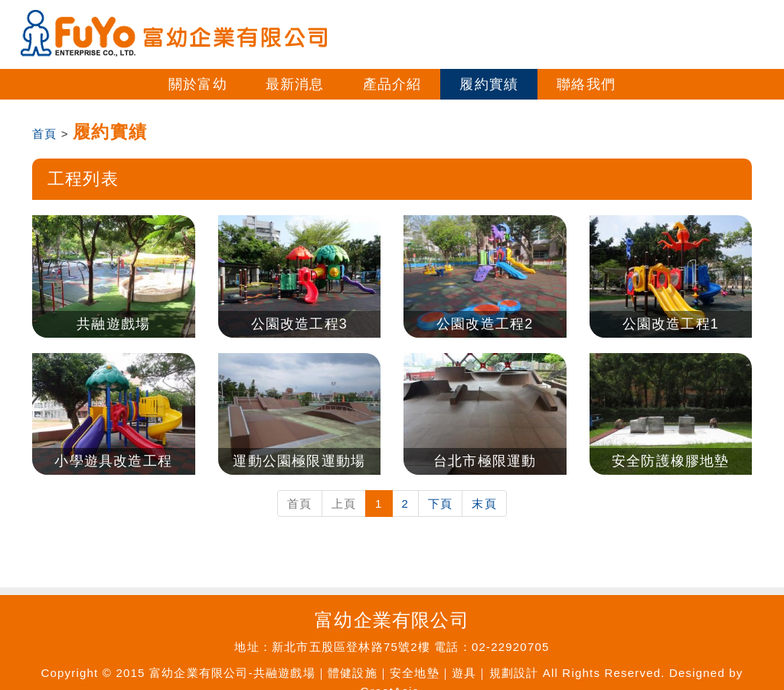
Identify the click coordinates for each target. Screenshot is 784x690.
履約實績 (489, 84)
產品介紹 (392, 84)
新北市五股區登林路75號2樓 (351, 647)
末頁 (484, 504)
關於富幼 (198, 84)
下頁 (440, 504)
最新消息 (295, 84)
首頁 (44, 134)
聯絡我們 (586, 84)
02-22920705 (511, 647)
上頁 (344, 504)
